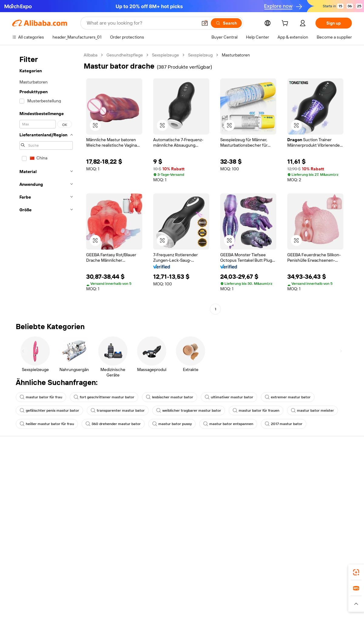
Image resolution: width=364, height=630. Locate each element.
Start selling (233, 464)
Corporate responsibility (314, 475)
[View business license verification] (234, 618)
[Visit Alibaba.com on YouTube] (330, 523)
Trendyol (255, 598)
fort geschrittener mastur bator (104, 397)
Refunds (20, 499)
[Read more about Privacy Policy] (233, 607)
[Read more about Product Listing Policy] (130, 607)
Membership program (172, 475)
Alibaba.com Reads (170, 499)
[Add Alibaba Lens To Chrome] (94, 570)
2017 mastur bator (284, 424)
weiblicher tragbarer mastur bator (189, 410)
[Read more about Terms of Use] (263, 607)
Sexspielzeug (200, 55)
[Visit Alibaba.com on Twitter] (312, 523)
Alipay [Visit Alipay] (173, 598)
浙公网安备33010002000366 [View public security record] (268, 618)
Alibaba (91, 55)
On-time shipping (98, 494)
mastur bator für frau (41, 397)
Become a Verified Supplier (247, 487)
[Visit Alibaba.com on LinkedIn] (303, 523)
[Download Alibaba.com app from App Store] (287, 570)
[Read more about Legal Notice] (93, 607)
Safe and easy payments (105, 471)
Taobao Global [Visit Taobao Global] (215, 598)
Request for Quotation (173, 464)
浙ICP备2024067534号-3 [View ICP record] (329, 618)
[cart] (286, 24)
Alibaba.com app (246, 570)
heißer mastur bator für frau (47, 424)
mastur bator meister (312, 410)
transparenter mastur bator (118, 410)
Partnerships (233, 499)
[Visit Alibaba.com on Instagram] (321, 523)
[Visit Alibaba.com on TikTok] (339, 523)
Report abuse (25, 510)
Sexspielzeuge (165, 55)
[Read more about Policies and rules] (60, 607)
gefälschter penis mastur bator (49, 410)
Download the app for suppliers (251, 510)
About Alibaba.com (309, 464)
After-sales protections (104, 505)
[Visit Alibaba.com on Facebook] (294, 523)
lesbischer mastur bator (170, 397)
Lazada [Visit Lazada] (190, 598)
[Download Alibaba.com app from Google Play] (331, 570)
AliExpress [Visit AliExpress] (87, 598)
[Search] (226, 23)
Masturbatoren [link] (236, 55)
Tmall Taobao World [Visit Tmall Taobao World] (144, 598)
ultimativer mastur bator (229, 397)
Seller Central (234, 475)
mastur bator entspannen (228, 424)
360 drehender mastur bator (113, 424)
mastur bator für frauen (256, 410)
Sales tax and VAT (168, 487)
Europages (278, 598)
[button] (205, 23)
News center (303, 487)
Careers (299, 499)
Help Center (24, 464)
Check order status (30, 487)
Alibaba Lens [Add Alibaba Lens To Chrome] (33, 570)
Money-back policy (100, 482)
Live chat (21, 475)
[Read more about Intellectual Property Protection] (185, 607)
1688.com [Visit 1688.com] (111, 598)
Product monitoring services (109, 517)
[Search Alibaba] (142, 23)
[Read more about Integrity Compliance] (300, 607)
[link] (356, 572)
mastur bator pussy (172, 424)
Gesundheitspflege (125, 55)
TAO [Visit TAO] (238, 598)
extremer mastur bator (288, 397)
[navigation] (46, 183)
